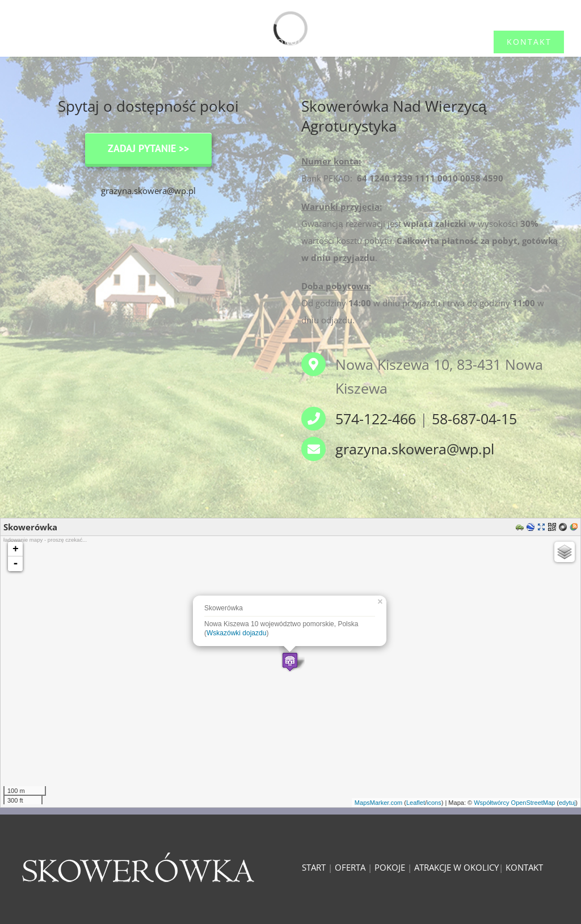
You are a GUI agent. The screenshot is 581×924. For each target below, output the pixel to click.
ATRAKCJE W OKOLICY (456, 867)
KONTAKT (524, 867)
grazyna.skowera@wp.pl (148, 191)
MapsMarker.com (378, 803)
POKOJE (390, 867)
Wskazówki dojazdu (236, 633)
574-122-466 (376, 419)
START (314, 867)
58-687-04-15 (474, 419)
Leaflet (416, 803)
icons (434, 803)
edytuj (567, 803)
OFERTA (350, 867)
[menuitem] (52, 42)
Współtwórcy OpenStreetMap (514, 803)
